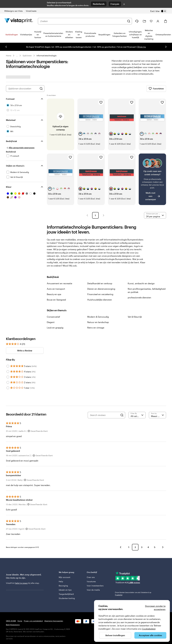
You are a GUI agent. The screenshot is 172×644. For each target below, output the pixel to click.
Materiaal (11, 120)
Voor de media (93, 590)
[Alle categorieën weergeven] (20, 148)
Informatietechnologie (46, 56)
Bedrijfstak (12, 141)
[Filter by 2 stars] (8, 382)
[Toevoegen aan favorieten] (101, 102)
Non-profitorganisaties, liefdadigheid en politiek (147, 290)
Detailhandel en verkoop (100, 283)
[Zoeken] (129, 21)
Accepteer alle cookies (150, 635)
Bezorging (63, 586)
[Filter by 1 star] (8, 388)
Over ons (91, 577)
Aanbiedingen (12, 35)
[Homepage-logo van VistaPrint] (19, 21)
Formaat (10, 99)
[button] (87, 215)
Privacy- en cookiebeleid (33, 621)
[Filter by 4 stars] (8, 372)
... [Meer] (17, 56)
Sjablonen (27, 56)
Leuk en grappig (55, 328)
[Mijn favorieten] (151, 21)
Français (115, 4)
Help (61, 581)
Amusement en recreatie (59, 283)
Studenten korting (67, 598)
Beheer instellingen (115, 635)
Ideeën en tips (65, 590)
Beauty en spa (54, 294)
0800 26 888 (11, 621)
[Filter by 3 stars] (8, 377)
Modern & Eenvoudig (98, 317)
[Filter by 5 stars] (8, 366)
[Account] (158, 21)
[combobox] (83, 21)
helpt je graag (21, 583)
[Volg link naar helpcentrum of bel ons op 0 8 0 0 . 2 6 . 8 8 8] (137, 21)
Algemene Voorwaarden (54, 621)
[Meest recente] (157, 415)
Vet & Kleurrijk (135, 317)
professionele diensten (139, 297)
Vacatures (91, 581)
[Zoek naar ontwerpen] (41, 89)
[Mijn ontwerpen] (144, 21)
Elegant (51, 322)
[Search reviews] (104, 415)
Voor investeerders (95, 586)
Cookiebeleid (149, 629)
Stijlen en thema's (15, 166)
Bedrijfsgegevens (13, 625)
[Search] (122, 415)
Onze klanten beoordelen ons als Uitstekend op (133, 594)
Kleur (9, 187)
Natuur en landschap (98, 322)
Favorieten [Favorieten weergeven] (156, 89)
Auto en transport (56, 289)
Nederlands (99, 4)
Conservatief (53, 317)
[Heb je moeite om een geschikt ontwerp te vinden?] (152, 179)
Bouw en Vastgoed (56, 300)
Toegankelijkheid (66, 594)
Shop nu (142, 47)
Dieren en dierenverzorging (101, 289)
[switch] (158, 11)
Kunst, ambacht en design (141, 283)
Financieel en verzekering (100, 294)
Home (9, 56)
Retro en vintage (96, 328)
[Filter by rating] (137, 415)
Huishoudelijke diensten (100, 300)
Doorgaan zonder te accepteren (155, 608)
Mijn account (64, 577)
